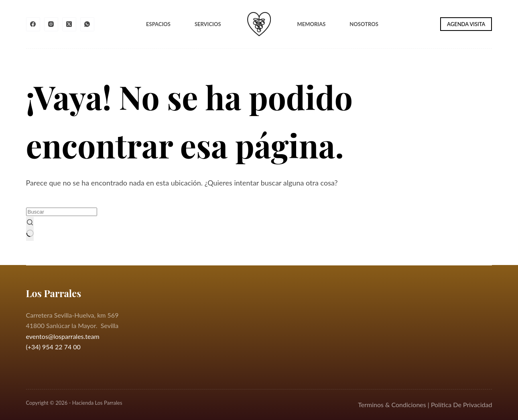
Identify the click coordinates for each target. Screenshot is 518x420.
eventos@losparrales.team (63, 336)
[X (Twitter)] (69, 24)
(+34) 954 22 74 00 (53, 347)
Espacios (158, 24)
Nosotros (364, 24)
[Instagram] (51, 24)
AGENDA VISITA (466, 24)
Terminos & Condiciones (392, 405)
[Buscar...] (62, 212)
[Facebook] (33, 24)
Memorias (311, 24)
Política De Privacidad (462, 405)
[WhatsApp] (87, 24)
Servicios (208, 24)
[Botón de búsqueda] (30, 229)
